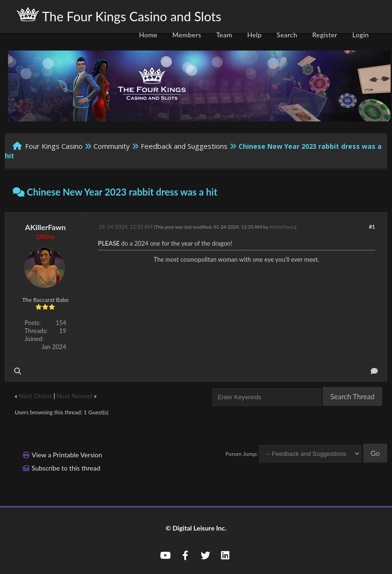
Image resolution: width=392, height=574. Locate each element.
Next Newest (75, 396)
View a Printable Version (67, 455)
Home (148, 35)
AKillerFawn (45, 227)
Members (187, 35)
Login (361, 35)
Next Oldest (35, 396)
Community (112, 146)
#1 (372, 227)
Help (254, 35)
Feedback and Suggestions (184, 146)
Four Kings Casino (54, 146)
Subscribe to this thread (66, 468)
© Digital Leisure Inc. (196, 528)
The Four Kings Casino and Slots (119, 16)
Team (224, 35)
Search (287, 35)
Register (325, 35)
